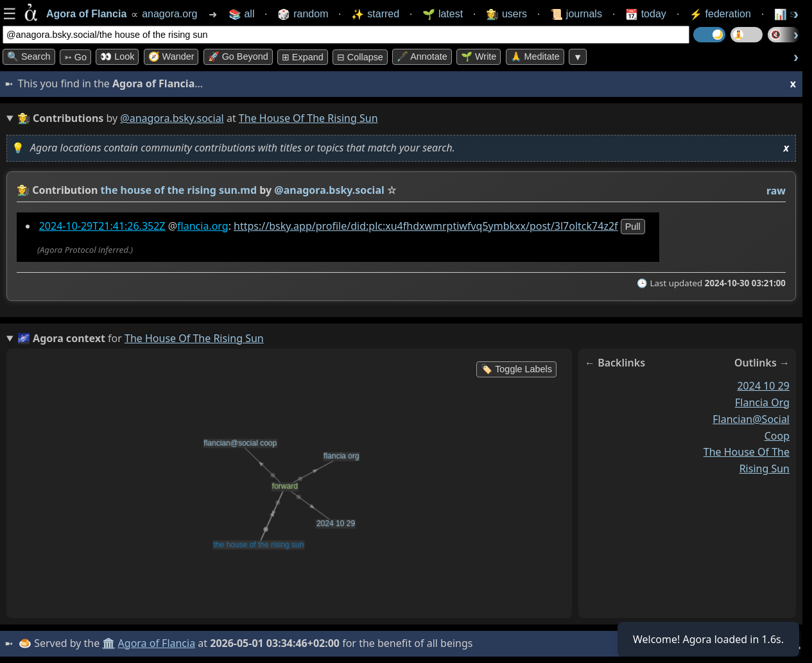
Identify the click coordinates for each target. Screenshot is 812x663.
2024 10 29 (763, 386)
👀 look (117, 56)
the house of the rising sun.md (179, 190)
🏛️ (108, 643)
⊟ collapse (360, 57)
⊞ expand (303, 57)
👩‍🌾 (23, 190)
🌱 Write (479, 56)
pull (633, 227)
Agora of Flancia (157, 643)
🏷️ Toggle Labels (516, 369)
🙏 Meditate (535, 56)
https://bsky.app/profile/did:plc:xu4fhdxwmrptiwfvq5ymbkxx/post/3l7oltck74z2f (426, 226)
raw (776, 191)
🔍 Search (29, 56)
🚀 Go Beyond (238, 56)
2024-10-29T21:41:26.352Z (102, 226)
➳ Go (75, 57)
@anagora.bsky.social (172, 118)
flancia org (762, 402)
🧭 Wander (171, 56)
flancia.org (203, 226)
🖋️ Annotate (422, 56)
